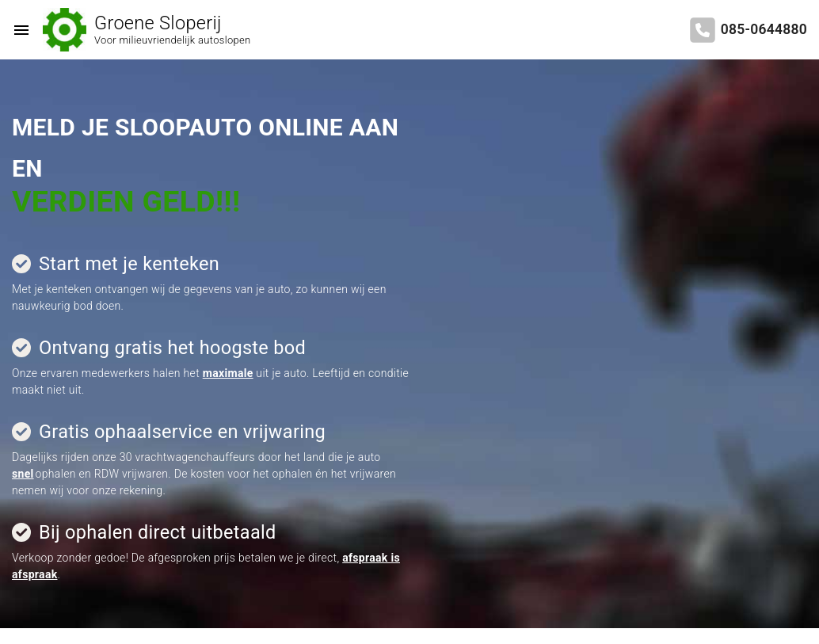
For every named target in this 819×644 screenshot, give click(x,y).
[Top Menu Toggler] (17, 30)
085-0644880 (764, 29)
